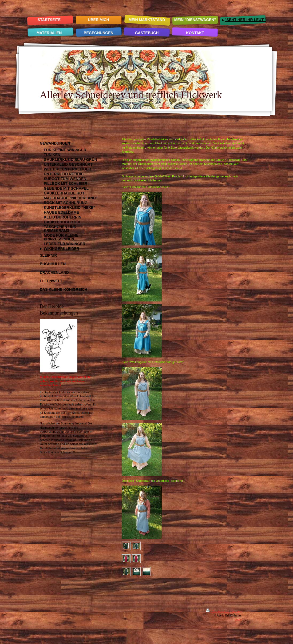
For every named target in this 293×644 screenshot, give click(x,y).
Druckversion (217, 611)
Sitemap (236, 611)
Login (238, 619)
